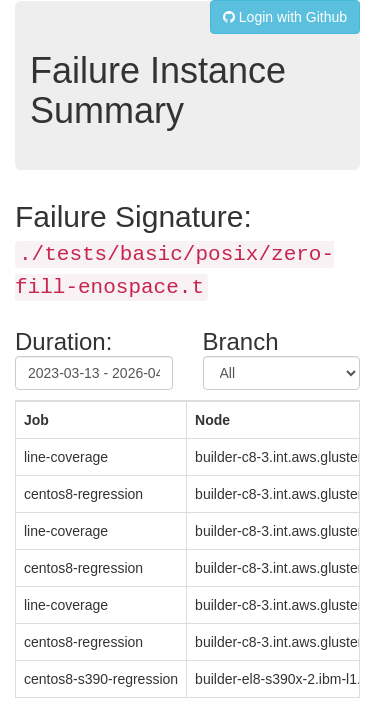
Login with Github (285, 17)
